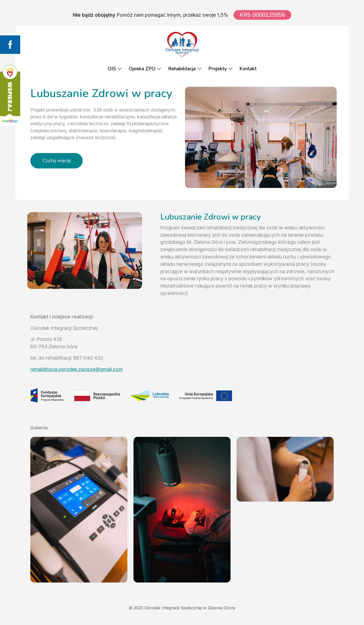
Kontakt (248, 69)
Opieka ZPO (145, 69)
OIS (115, 69)
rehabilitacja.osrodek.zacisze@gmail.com (77, 369)
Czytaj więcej (56, 161)
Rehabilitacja (185, 69)
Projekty (221, 69)
